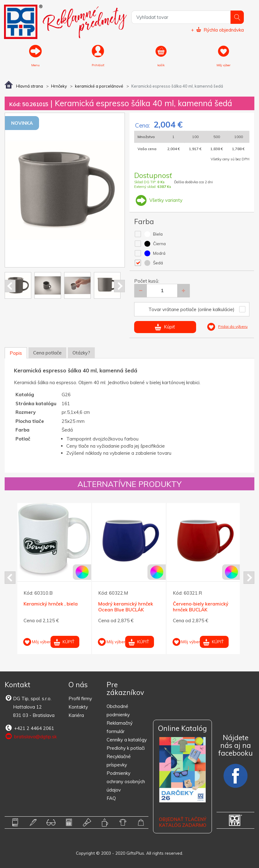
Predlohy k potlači (126, 748)
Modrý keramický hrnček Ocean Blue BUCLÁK (126, 607)
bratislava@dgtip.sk (31, 736)
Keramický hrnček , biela (51, 603)
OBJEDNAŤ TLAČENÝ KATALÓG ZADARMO (183, 822)
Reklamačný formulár (120, 727)
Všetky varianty (158, 200)
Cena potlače (47, 353)
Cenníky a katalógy (127, 740)
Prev (10, 286)
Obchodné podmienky (118, 710)
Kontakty (78, 707)
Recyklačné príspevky (119, 761)
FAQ (111, 798)
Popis (16, 353)
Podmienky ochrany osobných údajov (126, 781)
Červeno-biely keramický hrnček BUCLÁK (201, 607)
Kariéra (76, 715)
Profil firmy (80, 699)
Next (119, 286)
